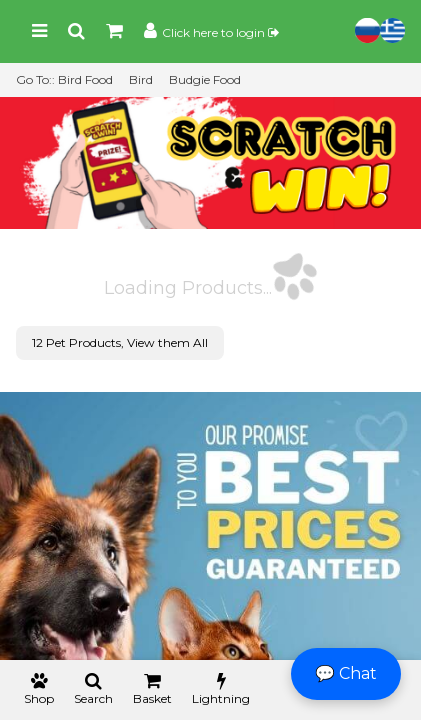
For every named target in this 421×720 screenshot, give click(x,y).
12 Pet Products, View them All (120, 342)
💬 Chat (346, 673)
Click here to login (220, 32)
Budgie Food (205, 79)
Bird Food (85, 79)
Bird (141, 79)
